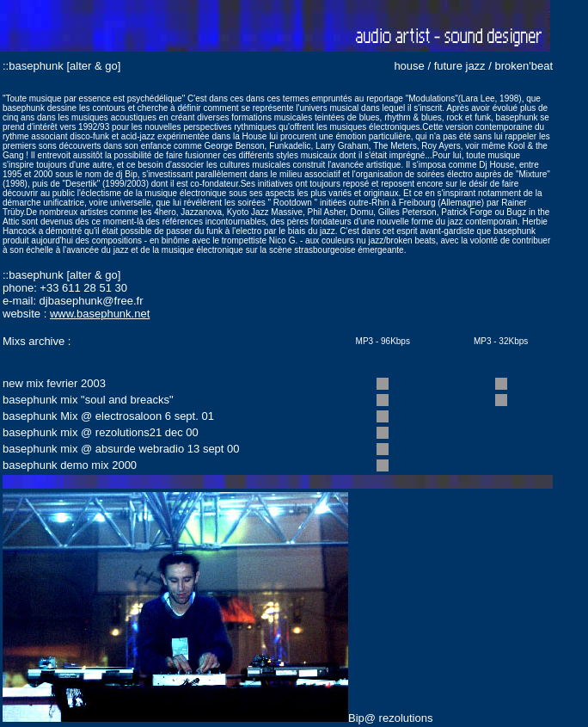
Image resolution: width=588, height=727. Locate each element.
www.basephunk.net (100, 314)
